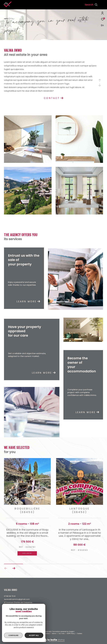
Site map (36, 634)
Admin (54, 634)
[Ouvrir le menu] (103, 5)
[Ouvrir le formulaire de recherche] (91, 5)
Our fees (28, 634)
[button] (14, 568)
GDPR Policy (71, 634)
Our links (62, 634)
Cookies (80, 634)
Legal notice (46, 634)
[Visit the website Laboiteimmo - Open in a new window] (54, 638)
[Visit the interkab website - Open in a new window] (14, 627)
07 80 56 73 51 (10, 596)
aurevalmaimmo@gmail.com (17, 599)
